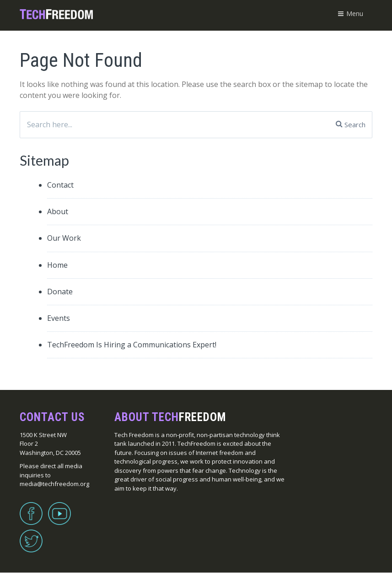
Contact (60, 185)
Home (57, 265)
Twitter (31, 535)
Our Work (64, 238)
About (58, 211)
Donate (60, 292)
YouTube (59, 508)
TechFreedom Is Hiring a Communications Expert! (132, 345)
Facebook (31, 508)
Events (59, 318)
